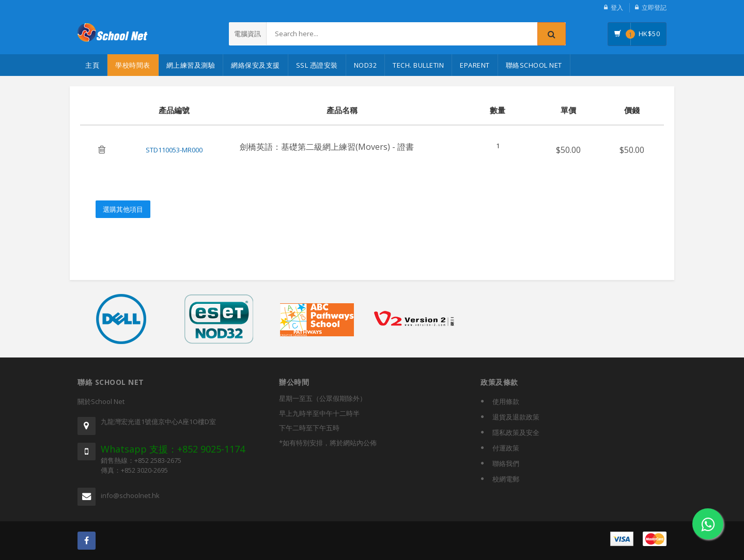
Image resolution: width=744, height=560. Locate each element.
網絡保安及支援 (255, 65)
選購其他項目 (123, 209)
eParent (475, 65)
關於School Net (101, 401)
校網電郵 (506, 479)
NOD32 (366, 65)
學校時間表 (133, 65)
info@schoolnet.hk (130, 495)
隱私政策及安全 (516, 432)
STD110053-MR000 (174, 150)
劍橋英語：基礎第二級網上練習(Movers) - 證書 (327, 147)
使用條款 (506, 401)
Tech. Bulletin (418, 65)
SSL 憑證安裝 (317, 65)
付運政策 (506, 448)
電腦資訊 (247, 34)
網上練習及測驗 (191, 65)
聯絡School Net (534, 65)
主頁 (92, 65)
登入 (617, 7)
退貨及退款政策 (516, 417)
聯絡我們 (506, 463)
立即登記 (654, 7)
